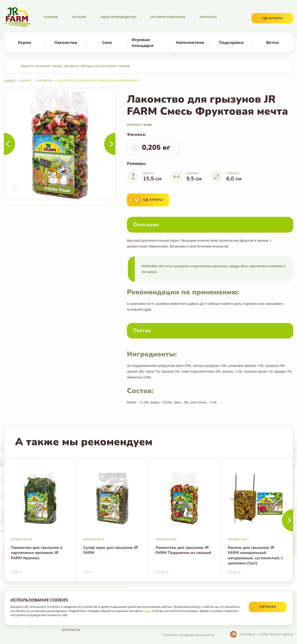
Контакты (208, 17)
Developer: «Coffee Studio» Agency (266, 634)
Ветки (273, 42)
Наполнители (190, 42)
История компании (168, 17)
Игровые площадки (142, 42)
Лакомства (66, 42)
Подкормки (231, 42)
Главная (51, 17)
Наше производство (119, 17)
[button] (287, 520)
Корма (24, 42)
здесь (147, 611)
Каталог (79, 17)
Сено (107, 42)
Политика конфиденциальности (189, 635)
